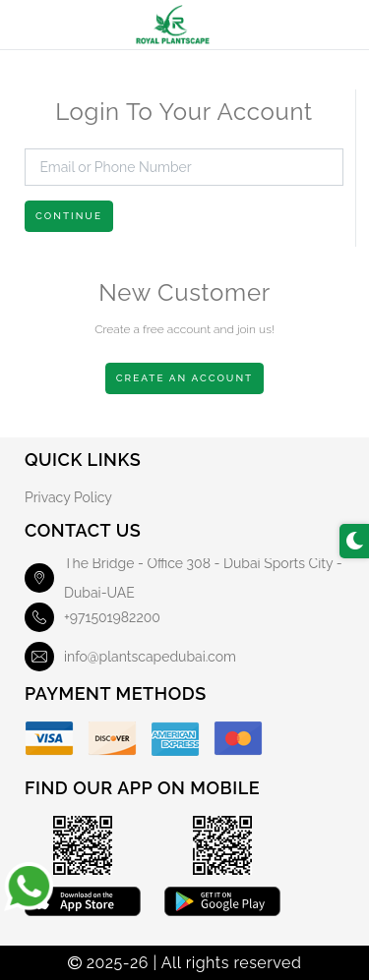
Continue (69, 216)
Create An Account (185, 378)
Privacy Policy (68, 497)
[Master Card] (238, 739)
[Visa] (49, 739)
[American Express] (175, 739)
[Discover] (112, 739)
